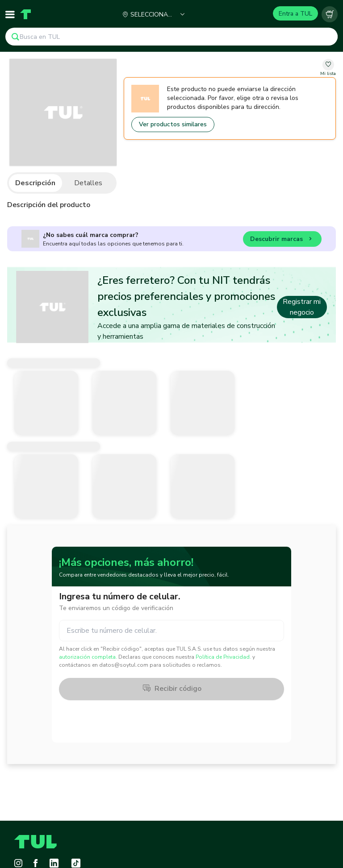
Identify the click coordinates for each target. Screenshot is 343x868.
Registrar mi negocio (302, 307)
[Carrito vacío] (330, 14)
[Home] (25, 14)
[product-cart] (330, 14)
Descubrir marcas (282, 240)
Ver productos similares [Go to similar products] (173, 124)
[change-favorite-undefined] (328, 68)
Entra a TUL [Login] (295, 14)
